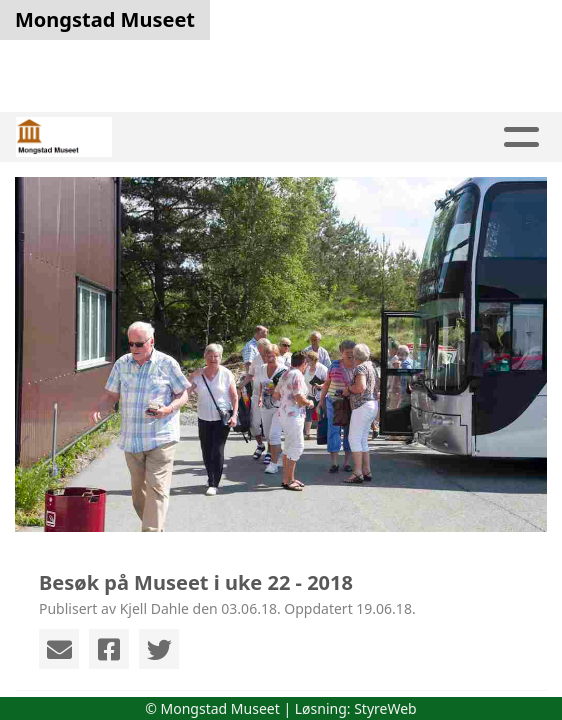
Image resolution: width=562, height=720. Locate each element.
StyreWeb (385, 708)
